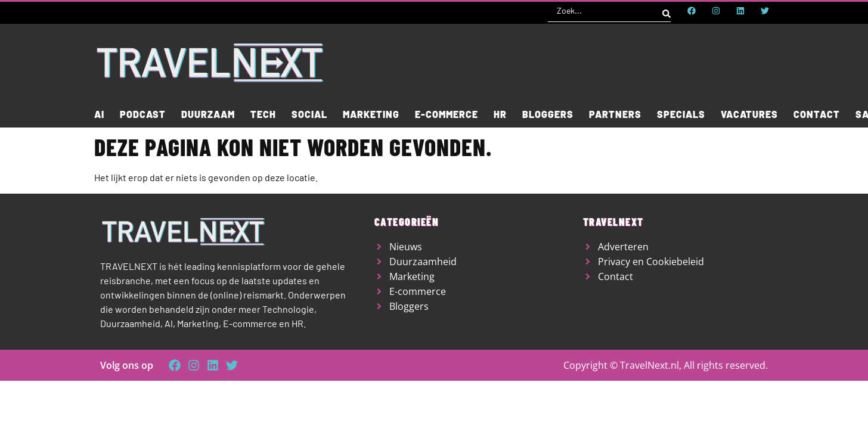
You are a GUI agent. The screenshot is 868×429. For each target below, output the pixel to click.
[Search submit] (666, 11)
